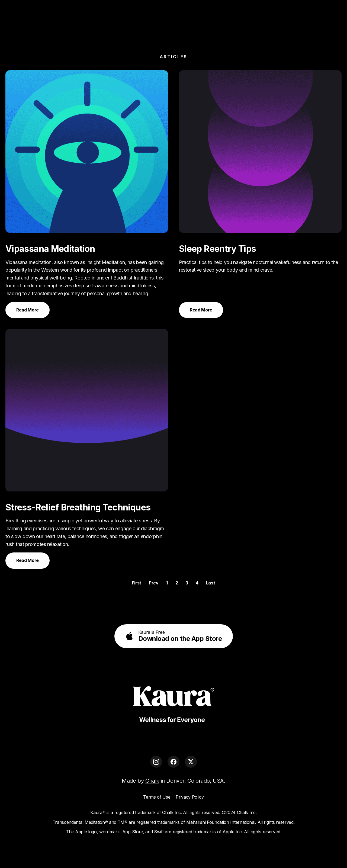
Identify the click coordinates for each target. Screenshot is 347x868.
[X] (191, 762)
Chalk (152, 781)
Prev (154, 583)
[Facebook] (173, 762)
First (137, 583)
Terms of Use (157, 797)
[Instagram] (156, 762)
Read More (28, 310)
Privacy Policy (190, 797)
